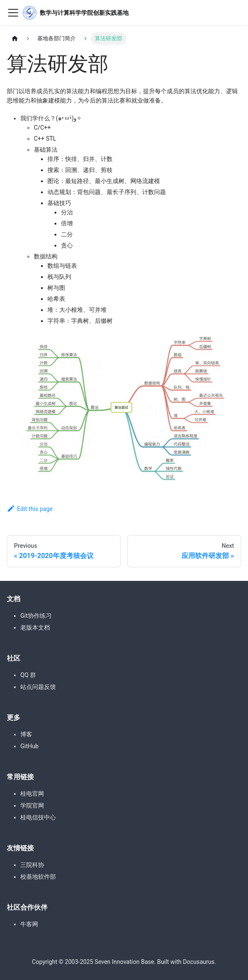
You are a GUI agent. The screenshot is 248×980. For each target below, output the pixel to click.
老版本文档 (35, 627)
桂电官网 (32, 794)
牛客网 (29, 924)
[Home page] (15, 39)
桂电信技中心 (38, 817)
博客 (26, 734)
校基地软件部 (38, 877)
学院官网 (32, 805)
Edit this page (30, 509)
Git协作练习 (36, 616)
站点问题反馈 (38, 687)
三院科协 (32, 865)
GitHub (29, 746)
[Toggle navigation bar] (13, 13)
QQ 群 (28, 675)
